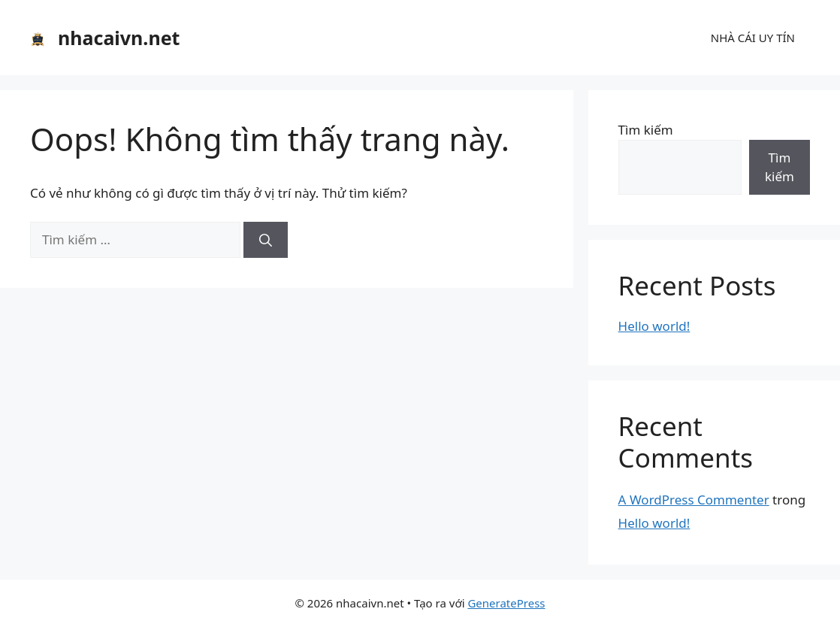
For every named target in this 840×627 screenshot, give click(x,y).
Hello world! (654, 326)
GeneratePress (506, 603)
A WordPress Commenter (694, 500)
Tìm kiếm (646, 130)
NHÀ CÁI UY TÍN (753, 38)
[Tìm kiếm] (266, 240)
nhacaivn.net (119, 38)
